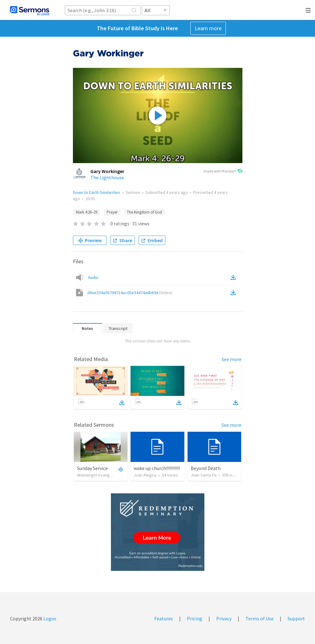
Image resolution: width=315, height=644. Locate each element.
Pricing (195, 618)
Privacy (224, 618)
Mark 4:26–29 (87, 212)
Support (296, 618)
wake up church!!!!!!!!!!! (157, 468)
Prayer (112, 212)
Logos (49, 618)
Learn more (208, 28)
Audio (93, 277)
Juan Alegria (145, 475)
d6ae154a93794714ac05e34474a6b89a (130, 293)
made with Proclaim (223, 172)
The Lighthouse (107, 177)
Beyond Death (206, 468)
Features (164, 618)
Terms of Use (260, 618)
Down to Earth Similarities (97, 192)
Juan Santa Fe (204, 475)
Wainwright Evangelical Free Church (110, 475)
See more (231, 359)
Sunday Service (92, 468)
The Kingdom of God (144, 212)
